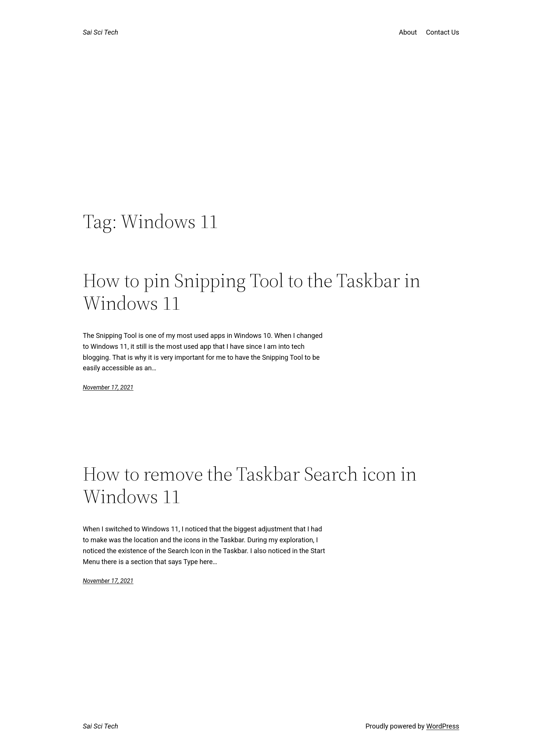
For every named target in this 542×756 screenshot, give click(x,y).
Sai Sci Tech (100, 32)
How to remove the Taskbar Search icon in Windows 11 (250, 485)
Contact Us (443, 32)
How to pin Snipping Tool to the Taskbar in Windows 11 (252, 292)
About (408, 32)
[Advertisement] (271, 148)
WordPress (443, 726)
